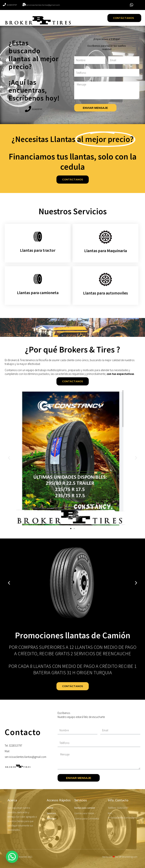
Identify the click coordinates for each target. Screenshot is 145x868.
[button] (124, 18)
